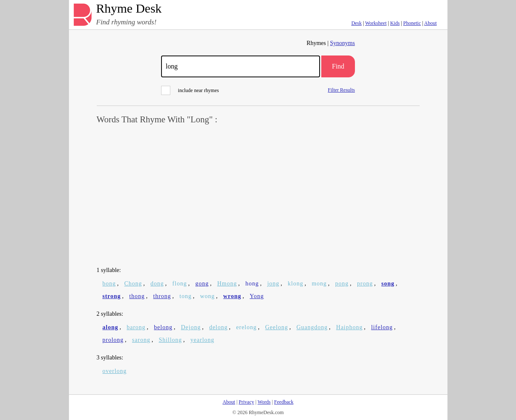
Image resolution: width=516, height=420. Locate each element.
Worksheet (376, 23)
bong (109, 284)
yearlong (202, 340)
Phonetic (412, 23)
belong (163, 327)
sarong (141, 340)
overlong (115, 371)
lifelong (382, 327)
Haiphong (349, 327)
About (431, 23)
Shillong (170, 340)
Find (338, 66)
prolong (113, 340)
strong (112, 296)
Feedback (284, 402)
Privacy (247, 402)
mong (319, 284)
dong (157, 284)
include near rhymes (190, 90)
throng (162, 296)
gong (202, 284)
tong (186, 296)
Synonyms (343, 43)
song (388, 284)
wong (208, 296)
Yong (257, 296)
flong (180, 284)
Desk (356, 23)
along (111, 327)
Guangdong (312, 327)
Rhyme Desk (129, 9)
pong (342, 284)
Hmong (227, 284)
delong (218, 327)
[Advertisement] (258, 196)
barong (136, 327)
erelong (247, 327)
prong (365, 284)
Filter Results (341, 90)
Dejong (191, 327)
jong (273, 284)
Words (264, 402)
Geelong (277, 327)
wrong (232, 296)
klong (295, 284)
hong (252, 284)
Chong (133, 284)
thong (137, 296)
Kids (395, 23)
